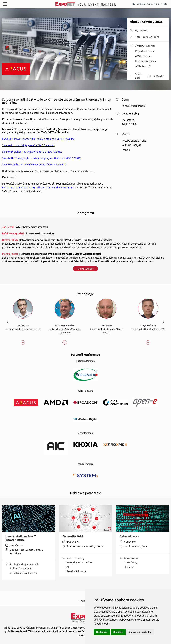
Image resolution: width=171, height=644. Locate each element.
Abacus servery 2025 (146, 22)
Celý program (86, 269)
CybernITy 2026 (73, 536)
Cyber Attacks (129, 536)
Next (163, 322)
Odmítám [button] (118, 632)
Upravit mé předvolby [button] (140, 632)
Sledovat (156, 76)
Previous (8, 322)
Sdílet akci (136, 76)
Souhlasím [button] (102, 632)
